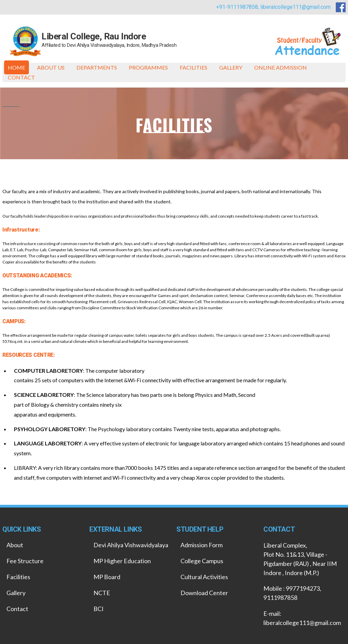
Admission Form (202, 545)
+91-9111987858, (238, 7)
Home (16, 67)
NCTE (102, 593)
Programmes (148, 67)
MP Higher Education (122, 561)
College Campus (202, 561)
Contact (21, 77)
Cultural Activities (204, 577)
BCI (99, 609)
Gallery (231, 67)
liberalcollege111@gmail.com (295, 7)
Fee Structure (25, 561)
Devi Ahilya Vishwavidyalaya (131, 545)
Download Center (204, 593)
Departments (97, 67)
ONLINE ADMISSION (281, 67)
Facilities (194, 67)
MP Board (107, 577)
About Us (51, 67)
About (15, 545)
